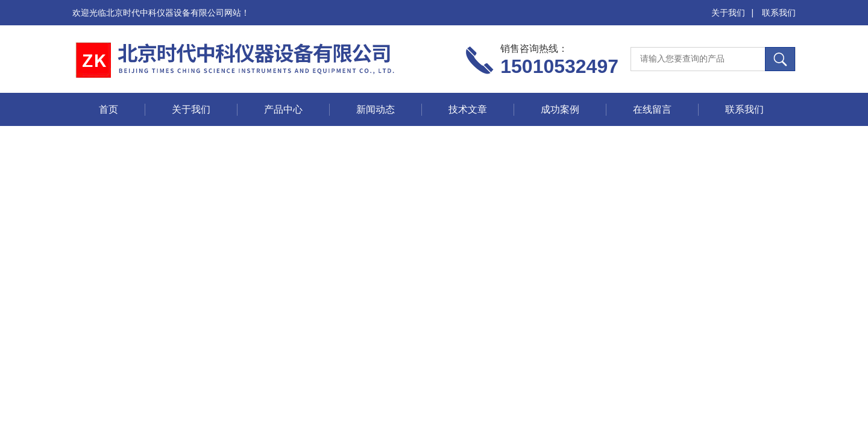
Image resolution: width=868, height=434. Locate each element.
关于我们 (728, 13)
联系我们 (779, 13)
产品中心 (283, 109)
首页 (108, 109)
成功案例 (560, 109)
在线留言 (652, 109)
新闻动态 (376, 109)
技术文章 (468, 109)
